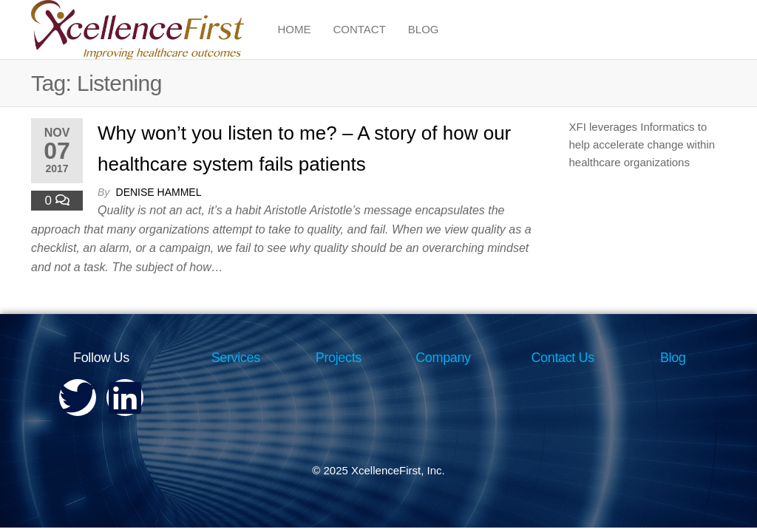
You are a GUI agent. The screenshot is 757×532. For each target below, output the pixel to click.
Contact (359, 29)
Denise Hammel (159, 192)
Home (294, 29)
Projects (339, 358)
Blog (424, 29)
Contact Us (562, 358)
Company (443, 358)
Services (236, 358)
